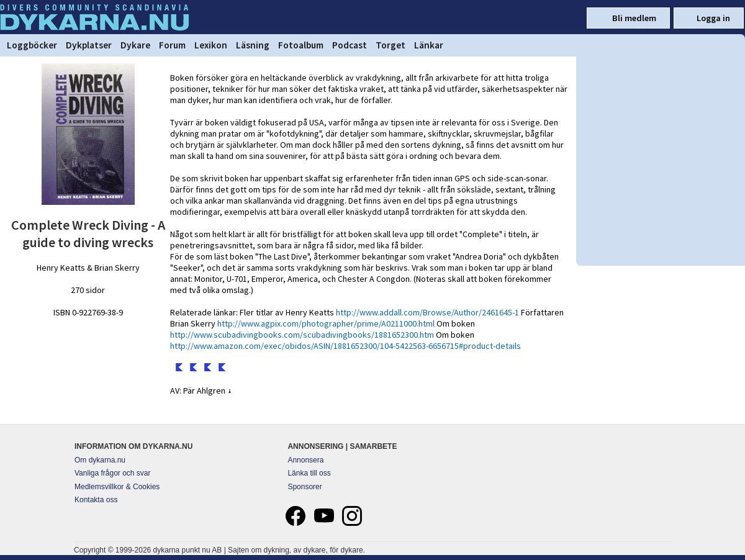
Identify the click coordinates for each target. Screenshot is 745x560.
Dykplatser (89, 45)
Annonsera (305, 460)
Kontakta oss (96, 500)
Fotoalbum (301, 45)
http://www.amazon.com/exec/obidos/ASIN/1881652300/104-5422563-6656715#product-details (345, 346)
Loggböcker (32, 45)
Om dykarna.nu (100, 460)
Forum (172, 45)
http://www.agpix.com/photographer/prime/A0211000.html (326, 323)
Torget (391, 45)
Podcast (350, 45)
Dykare (135, 45)
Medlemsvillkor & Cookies (117, 487)
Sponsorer (305, 487)
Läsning (253, 45)
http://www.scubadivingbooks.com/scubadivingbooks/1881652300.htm (302, 335)
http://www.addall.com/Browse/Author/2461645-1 (427, 312)
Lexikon (211, 45)
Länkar (429, 45)
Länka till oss (309, 473)
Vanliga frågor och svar (113, 473)
